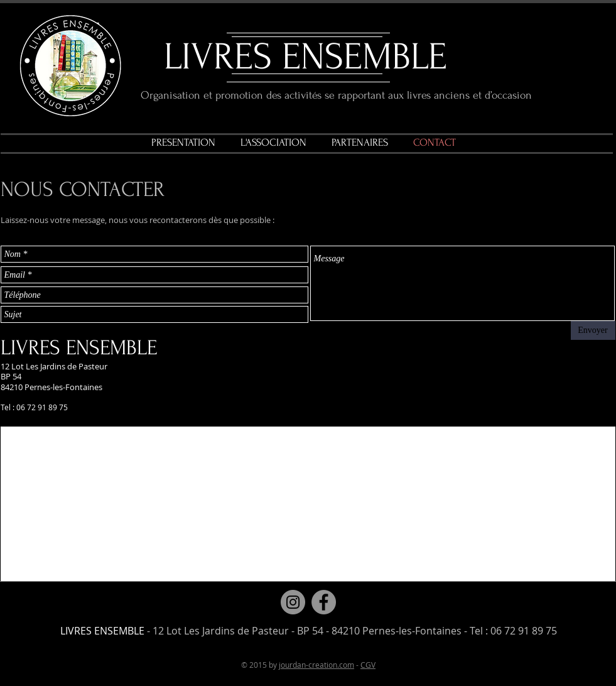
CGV (368, 665)
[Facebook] (324, 602)
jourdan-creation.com (316, 665)
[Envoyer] (593, 330)
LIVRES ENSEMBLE (305, 57)
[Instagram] (293, 602)
